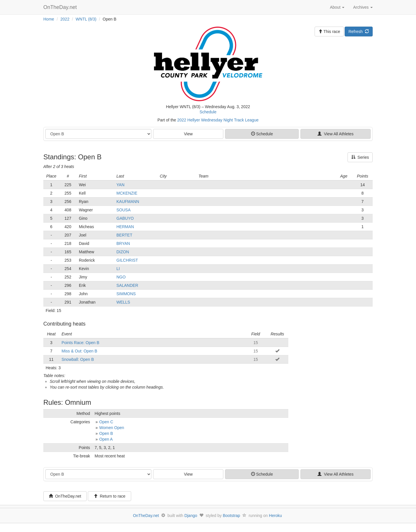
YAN (120, 185)
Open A (106, 439)
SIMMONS (126, 294)
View (188, 134)
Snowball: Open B (78, 359)
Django (191, 516)
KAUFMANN (128, 202)
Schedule (208, 112)
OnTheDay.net (61, 7)
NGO (121, 277)
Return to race (110, 496)
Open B (106, 433)
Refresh (359, 32)
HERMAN (125, 227)
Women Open (112, 428)
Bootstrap (231, 516)
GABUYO (125, 218)
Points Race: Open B (80, 343)
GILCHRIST (127, 260)
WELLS (123, 302)
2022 (65, 19)
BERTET (124, 235)
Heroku (275, 516)
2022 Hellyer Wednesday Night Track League (218, 120)
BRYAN (123, 243)
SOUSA (123, 210)
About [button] (337, 7)
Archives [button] (363, 7)
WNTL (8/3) (86, 19)
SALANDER (127, 285)
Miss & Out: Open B (79, 351)
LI (118, 269)
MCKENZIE (127, 193)
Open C (106, 422)
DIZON (123, 252)
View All (335, 134)
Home (49, 19)
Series (360, 157)
